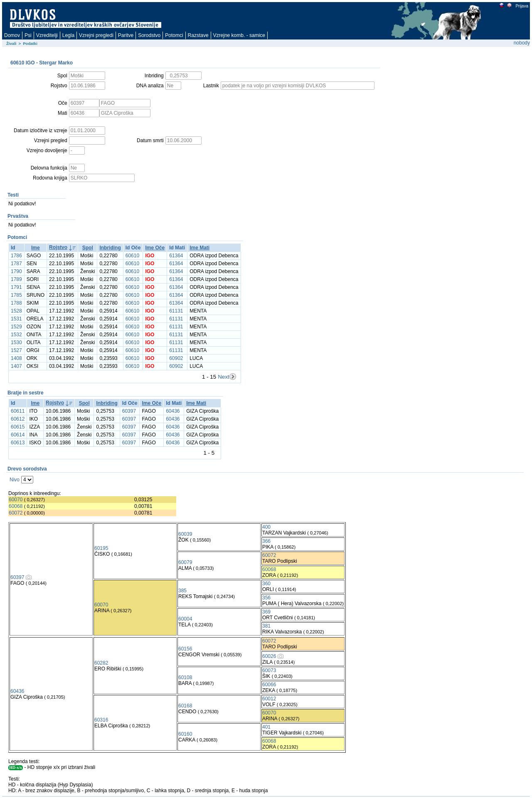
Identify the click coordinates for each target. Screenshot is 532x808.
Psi (28, 35)
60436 (173, 411)
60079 (185, 562)
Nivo (15, 480)
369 (266, 612)
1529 (16, 327)
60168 (185, 706)
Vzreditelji (47, 35)
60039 (185, 534)
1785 (16, 295)
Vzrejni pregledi (96, 35)
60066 (269, 685)
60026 (269, 656)
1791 (16, 287)
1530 (16, 342)
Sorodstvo (149, 35)
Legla (68, 35)
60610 (132, 256)
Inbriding (110, 248)
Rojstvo (58, 247)
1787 (16, 264)
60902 (176, 358)
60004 (185, 619)
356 (266, 598)
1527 (16, 350)
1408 (16, 358)
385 (182, 591)
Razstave (198, 35)
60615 (18, 427)
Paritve (126, 35)
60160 (185, 734)
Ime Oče (155, 248)
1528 (16, 311)
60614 (18, 435)
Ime (36, 248)
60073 (269, 670)
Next (223, 377)
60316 (101, 720)
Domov (12, 35)
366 (266, 541)
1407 (16, 366)
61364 (176, 256)
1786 (16, 256)
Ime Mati (199, 248)
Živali (11, 43)
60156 (185, 649)
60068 (16, 506)
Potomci (174, 35)
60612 (18, 419)
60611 (18, 411)
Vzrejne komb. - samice (239, 35)
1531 (16, 319)
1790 (16, 271)
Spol (88, 248)
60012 (269, 699)
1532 (16, 335)
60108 (185, 677)
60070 (16, 500)
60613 (18, 443)
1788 (16, 303)
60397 (129, 411)
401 (266, 727)
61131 (176, 311)
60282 (101, 663)
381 (266, 626)
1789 (16, 279)
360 (266, 584)
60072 (16, 513)
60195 (101, 548)
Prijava (522, 6)
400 (266, 527)
